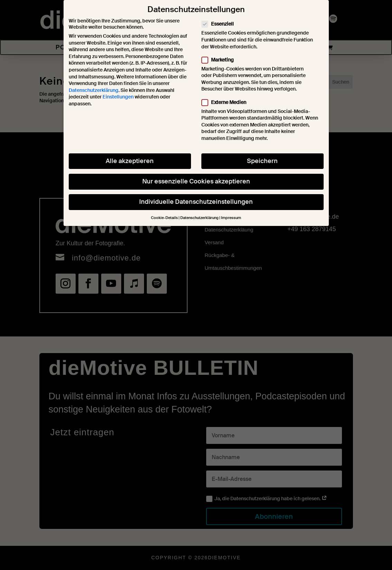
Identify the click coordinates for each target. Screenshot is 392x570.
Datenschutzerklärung (94, 81)
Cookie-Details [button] (164, 209)
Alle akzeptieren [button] (130, 152)
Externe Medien (227, 93)
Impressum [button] (231, 209)
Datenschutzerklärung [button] (199, 209)
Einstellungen (118, 88)
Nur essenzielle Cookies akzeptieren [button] (196, 172)
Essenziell (221, 15)
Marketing (221, 51)
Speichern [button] (262, 152)
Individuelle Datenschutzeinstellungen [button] (196, 193)
